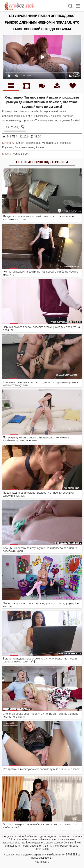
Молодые (66, 143)
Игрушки (7, 147)
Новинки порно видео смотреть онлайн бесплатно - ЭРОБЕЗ (40, 855)
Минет (20, 143)
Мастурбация (50, 143)
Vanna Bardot (21, 154)
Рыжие (40, 147)
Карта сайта (42, 862)
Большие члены (24, 147)
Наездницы (33, 143)
